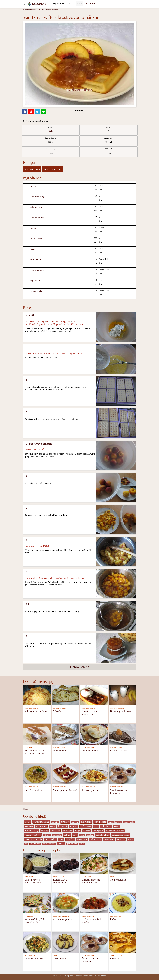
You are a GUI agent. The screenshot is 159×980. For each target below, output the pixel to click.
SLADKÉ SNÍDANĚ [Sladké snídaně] (31, 708)
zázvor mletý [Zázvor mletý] (36, 291)
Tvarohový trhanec (91, 790)
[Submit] (79, 4)
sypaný (61, 839)
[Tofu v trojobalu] (122, 863)
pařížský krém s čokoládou (115, 831)
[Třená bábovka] (65, 942)
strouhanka (50, 839)
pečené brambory (33, 835)
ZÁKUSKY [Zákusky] (28, 747)
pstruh (67, 835)
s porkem (90, 835)
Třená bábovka (61, 959)
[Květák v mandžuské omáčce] (94, 903)
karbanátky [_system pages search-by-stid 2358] (74, 826)
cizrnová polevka (115, 822)
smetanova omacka (34, 839)
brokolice (55, 822)
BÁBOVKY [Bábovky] (57, 955)
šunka (82, 844)
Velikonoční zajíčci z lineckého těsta (35, 921)
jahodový (62, 826)
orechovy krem (98, 831)
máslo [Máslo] (33, 249)
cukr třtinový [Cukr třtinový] (36, 207)
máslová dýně (67, 831)
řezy (26, 844)
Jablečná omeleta (33, 790)
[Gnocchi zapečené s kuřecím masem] (94, 863)
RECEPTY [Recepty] (91, 4)
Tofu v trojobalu (118, 880)
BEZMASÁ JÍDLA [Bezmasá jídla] (59, 877)
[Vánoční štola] (65, 734)
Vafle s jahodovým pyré (65, 790)
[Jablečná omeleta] (37, 774)
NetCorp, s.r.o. (68, 976)
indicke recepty (41, 826)
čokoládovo (121, 839)
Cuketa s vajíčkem (34, 959)
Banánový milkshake (121, 711)
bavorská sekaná (41, 822)
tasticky (70, 839)
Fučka (113, 919)
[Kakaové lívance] (122, 734)
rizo (75, 835)
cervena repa (100, 822)
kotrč (96, 826)
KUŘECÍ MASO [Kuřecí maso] (87, 877)
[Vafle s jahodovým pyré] (65, 774)
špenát (61, 844)
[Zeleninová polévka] (65, 903)
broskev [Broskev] (34, 186)
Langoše (114, 959)
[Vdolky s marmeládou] (37, 695)
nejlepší (78, 831)
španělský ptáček (49, 844)
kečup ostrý (86, 826)
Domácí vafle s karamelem (89, 713)
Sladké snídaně (52, 10)
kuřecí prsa (106, 826)
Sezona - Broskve (52, 169)
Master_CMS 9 (94, 976)
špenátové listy (72, 844)
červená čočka (109, 839)
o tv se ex (86, 831)
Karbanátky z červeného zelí (60, 881)
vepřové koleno (82, 839)
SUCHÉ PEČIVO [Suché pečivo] (30, 916)
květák (117, 826)
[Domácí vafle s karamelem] (94, 695)
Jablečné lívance (90, 751)
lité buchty (45, 831)
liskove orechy (31, 830)
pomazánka (57, 835)
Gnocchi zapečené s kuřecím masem (92, 881)
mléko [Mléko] (33, 228)
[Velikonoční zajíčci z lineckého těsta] (37, 903)
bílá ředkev (86, 822)
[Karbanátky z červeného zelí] (65, 863)
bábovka (75, 822)
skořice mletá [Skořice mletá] (36, 259)
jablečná (52, 826)
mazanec (55, 830)
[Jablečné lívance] (94, 734)
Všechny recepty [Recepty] (30, 10)
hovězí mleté (29, 826)
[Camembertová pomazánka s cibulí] (37, 863)
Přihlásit (103, 976)
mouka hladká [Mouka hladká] (36, 238)
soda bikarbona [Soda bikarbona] (37, 270)
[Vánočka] (65, 695)
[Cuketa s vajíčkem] (37, 942)
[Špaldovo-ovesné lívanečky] (122, 774)
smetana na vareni (121, 835)
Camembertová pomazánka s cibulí (34, 881)
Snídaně (41, 10)
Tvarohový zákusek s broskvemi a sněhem (35, 752)
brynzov (65, 822)
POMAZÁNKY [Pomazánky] (30, 877)
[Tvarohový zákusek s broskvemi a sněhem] (37, 734)
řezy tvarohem (35, 844)
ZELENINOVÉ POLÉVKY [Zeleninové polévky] (62, 916)
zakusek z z (96, 839)
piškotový (47, 835)
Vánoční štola (60, 751)
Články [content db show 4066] (26, 809)
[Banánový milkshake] (122, 695)
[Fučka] (122, 903)
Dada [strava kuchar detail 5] (51, 131)
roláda (82, 835)
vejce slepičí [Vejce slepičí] (36, 280)
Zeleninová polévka (63, 919)
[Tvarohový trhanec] (94, 774)
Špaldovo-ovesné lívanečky (119, 791)
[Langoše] (122, 942)
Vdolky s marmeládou (36, 711)
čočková (130, 839)
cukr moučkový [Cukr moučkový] (37, 196)
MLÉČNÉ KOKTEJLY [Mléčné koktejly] (117, 708)
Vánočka (58, 711)
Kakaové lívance (118, 751)
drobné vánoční (129, 822)
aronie (28, 822)
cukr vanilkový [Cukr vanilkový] (37, 217)
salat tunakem (103, 835)
